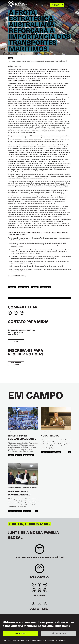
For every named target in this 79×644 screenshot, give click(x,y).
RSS (45, 590)
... (70, 452)
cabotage (12, 287)
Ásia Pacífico (46, 287)
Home (11, 58)
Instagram (39, 590)
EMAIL (16, 342)
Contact (40, 569)
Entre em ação (56, 5)
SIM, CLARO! (20, 633)
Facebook (39, 585)
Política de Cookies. (58, 640)
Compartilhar (23, 307)
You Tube (45, 585)
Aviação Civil (56, 452)
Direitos (35, 287)
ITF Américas (28, 455)
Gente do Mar (24, 287)
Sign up (40, 550)
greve (11, 455)
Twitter (34, 585)
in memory (45, 452)
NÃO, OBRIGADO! (59, 633)
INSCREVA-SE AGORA (16, 364)
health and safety (15, 511)
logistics (27, 511)
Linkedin (34, 590)
